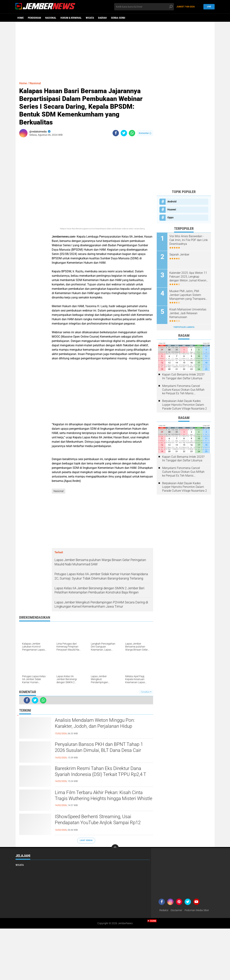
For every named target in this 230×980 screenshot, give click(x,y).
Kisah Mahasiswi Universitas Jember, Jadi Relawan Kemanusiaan (188, 313)
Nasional (51, 18)
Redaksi (164, 910)
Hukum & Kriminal (71, 18)
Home (21, 18)
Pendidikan (34, 18)
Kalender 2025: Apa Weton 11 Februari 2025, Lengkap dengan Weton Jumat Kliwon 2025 (188, 277)
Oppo (170, 217)
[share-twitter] (124, 133)
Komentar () (145, 133)
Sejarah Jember (179, 255)
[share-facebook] (116, 133)
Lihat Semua (86, 840)
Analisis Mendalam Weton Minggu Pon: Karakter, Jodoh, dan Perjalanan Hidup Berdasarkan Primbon (95, 726)
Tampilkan (146, 692)
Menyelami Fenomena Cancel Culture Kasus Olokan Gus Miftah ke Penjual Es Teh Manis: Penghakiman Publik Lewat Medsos (183, 390)
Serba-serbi (118, 18)
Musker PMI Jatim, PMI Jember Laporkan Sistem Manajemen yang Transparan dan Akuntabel (188, 295)
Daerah (102, 18)
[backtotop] (115, 848)
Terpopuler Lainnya (184, 327)
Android (172, 202)
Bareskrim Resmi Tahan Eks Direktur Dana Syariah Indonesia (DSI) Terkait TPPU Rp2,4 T (101, 771)
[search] (144, 7)
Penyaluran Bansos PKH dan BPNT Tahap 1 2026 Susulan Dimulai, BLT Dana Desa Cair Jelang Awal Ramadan (99, 750)
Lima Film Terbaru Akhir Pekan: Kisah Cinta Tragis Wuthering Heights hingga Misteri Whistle (104, 796)
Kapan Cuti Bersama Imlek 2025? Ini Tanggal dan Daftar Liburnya (183, 376)
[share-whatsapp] (132, 133)
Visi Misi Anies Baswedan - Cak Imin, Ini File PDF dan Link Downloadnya (189, 240)
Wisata (90, 18)
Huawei (172, 209)
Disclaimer (176, 910)
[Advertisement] (115, 50)
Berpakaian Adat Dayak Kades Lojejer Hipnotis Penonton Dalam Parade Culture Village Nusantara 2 (184, 405)
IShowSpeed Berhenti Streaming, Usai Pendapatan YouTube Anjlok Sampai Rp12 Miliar (98, 823)
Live (208, 7)
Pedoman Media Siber (197, 910)
